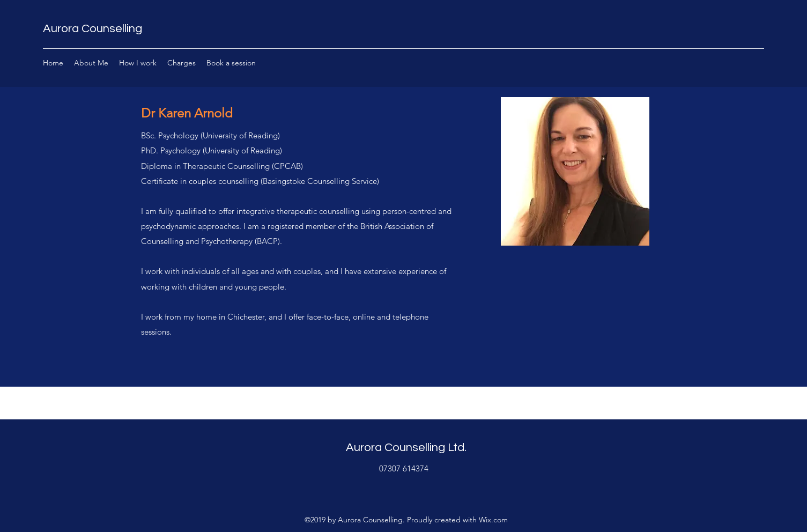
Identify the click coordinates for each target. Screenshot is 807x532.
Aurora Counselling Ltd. (406, 448)
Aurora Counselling (92, 29)
